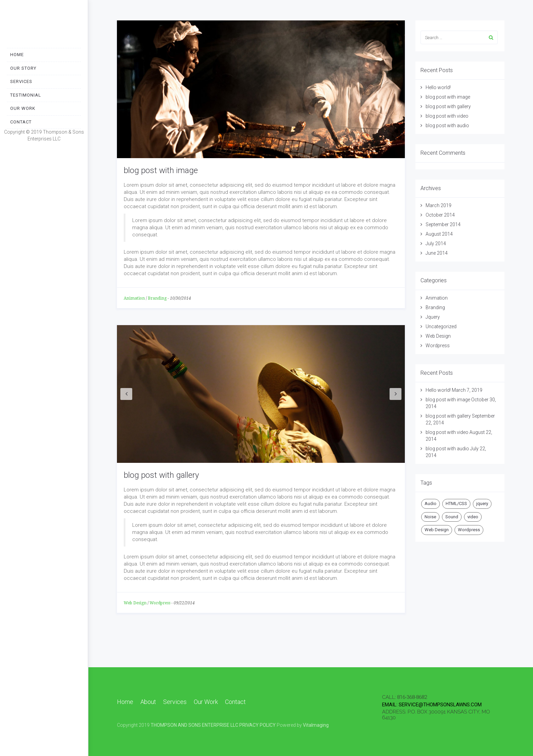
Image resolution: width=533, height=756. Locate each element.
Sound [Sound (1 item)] (452, 517)
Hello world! (438, 87)
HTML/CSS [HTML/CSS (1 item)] (456, 503)
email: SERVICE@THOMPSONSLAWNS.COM (432, 705)
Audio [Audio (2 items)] (431, 503)
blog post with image (161, 170)
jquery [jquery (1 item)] (482, 503)
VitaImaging (316, 725)
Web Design (135, 603)
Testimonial (26, 95)
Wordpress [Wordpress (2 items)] (469, 530)
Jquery (433, 317)
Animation (134, 298)
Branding (157, 298)
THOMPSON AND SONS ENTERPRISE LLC (194, 725)
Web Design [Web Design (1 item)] (437, 530)
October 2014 (440, 215)
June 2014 (437, 253)
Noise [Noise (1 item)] (430, 517)
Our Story (23, 68)
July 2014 (436, 243)
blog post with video (447, 116)
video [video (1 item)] (473, 517)
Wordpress (160, 603)
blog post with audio (447, 125)
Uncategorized (441, 326)
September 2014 (443, 224)
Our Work (23, 108)
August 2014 (439, 234)
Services (21, 81)
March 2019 (439, 205)
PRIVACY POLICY (257, 725)
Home (17, 55)
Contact (21, 122)
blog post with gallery (161, 475)
